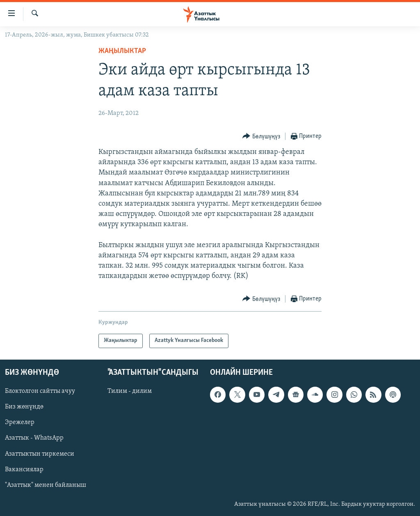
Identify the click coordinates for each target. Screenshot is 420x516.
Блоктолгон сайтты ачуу (40, 391)
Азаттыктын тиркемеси (40, 454)
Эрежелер (20, 422)
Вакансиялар (24, 469)
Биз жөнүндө (24, 407)
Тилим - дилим (130, 391)
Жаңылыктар (122, 51)
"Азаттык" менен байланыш (46, 485)
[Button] (261, 136)
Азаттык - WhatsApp (34, 438)
